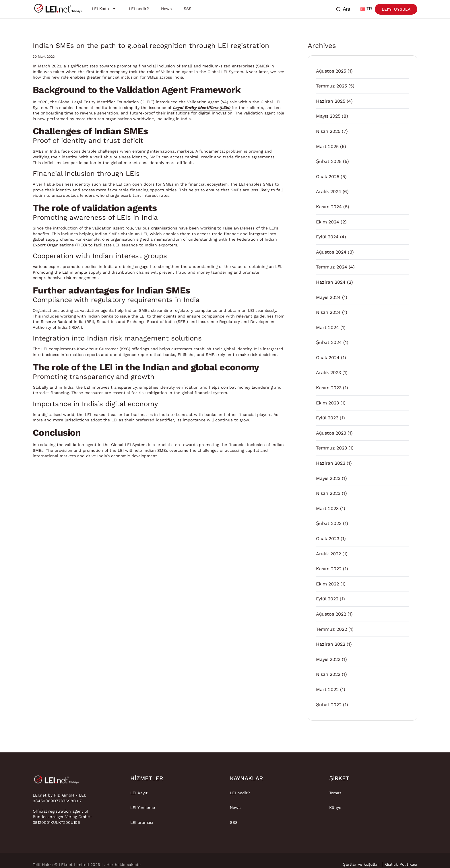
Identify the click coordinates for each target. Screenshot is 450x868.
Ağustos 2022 (331, 614)
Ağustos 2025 (331, 71)
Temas (335, 793)
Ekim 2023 (327, 403)
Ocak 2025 (328, 177)
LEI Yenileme (143, 807)
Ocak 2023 (328, 539)
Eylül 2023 (327, 418)
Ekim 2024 (328, 222)
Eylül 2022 (327, 599)
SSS (234, 822)
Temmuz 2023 (331, 448)
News (235, 807)
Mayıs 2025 (328, 116)
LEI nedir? (240, 793)
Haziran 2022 (331, 644)
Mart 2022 (327, 689)
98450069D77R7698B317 (57, 801)
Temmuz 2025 (331, 86)
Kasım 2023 (329, 388)
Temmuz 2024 (332, 267)
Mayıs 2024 (328, 297)
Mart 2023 (327, 508)
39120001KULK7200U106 (56, 822)
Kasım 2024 (329, 207)
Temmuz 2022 (331, 629)
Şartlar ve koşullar (361, 864)
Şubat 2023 (329, 523)
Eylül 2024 (327, 237)
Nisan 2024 (328, 312)
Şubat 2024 (329, 342)
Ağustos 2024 (331, 252)
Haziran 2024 (331, 282)
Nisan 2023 (328, 493)
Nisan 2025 (328, 131)
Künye (335, 807)
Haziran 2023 (331, 463)
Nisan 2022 (328, 674)
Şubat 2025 (329, 161)
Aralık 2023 (328, 372)
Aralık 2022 (328, 554)
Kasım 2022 (329, 569)
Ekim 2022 (327, 584)
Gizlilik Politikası (401, 864)
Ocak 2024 (328, 358)
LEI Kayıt (139, 793)
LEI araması (142, 822)
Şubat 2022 (329, 705)
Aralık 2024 (329, 191)
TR (366, 9)
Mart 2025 (327, 146)
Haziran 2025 (331, 101)
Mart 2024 (327, 327)
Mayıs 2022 (328, 659)
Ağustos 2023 (331, 433)
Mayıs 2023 (328, 478)
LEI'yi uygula (396, 9)
